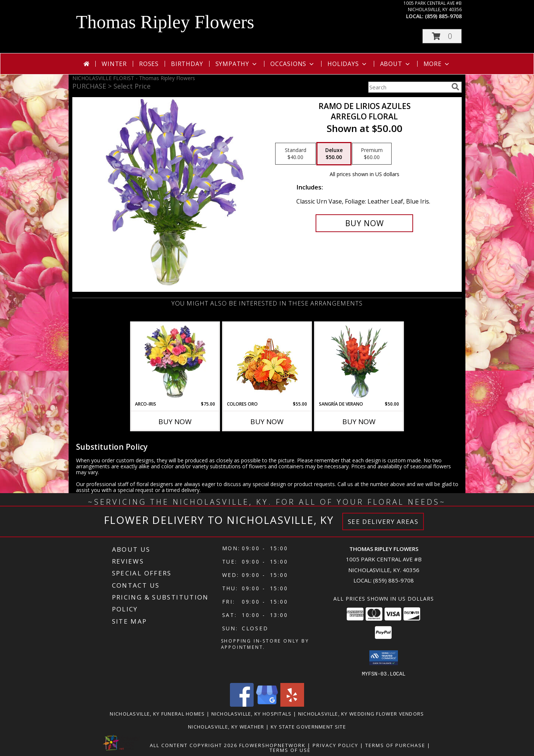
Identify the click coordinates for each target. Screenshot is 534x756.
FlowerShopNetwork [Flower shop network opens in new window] (272, 745)
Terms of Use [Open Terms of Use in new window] (290, 750)
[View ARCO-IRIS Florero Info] (175, 362)
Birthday (187, 64)
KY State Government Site (308, 726)
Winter (114, 64)
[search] (455, 87)
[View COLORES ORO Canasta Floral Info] (267, 362)
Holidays (347, 64)
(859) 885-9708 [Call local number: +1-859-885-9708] (443, 16)
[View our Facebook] (242, 704)
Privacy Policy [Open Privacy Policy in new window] (335, 745)
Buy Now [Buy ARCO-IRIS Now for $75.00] (175, 422)
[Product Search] (408, 87)
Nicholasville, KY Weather (226, 726)
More (437, 64)
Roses (149, 64)
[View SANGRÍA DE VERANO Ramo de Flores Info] (359, 362)
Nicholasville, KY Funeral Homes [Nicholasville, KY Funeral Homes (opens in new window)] (157, 713)
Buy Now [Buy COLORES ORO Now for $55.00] (267, 422)
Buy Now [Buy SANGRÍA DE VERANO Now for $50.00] (359, 422)
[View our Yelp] (292, 704)
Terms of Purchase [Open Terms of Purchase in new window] (395, 745)
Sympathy (237, 64)
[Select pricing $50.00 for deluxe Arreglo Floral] (334, 154)
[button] (442, 36)
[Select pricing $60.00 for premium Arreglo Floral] (372, 154)
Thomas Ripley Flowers (165, 22)
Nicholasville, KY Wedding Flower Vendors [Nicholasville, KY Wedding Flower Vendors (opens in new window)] (361, 713)
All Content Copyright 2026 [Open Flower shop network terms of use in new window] (194, 745)
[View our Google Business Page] (267, 704)
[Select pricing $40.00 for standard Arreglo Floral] (296, 154)
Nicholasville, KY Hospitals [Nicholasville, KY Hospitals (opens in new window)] (252, 713)
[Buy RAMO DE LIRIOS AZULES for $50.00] (364, 223)
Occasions (293, 64)
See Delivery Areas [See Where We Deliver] (383, 521)
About (396, 64)
